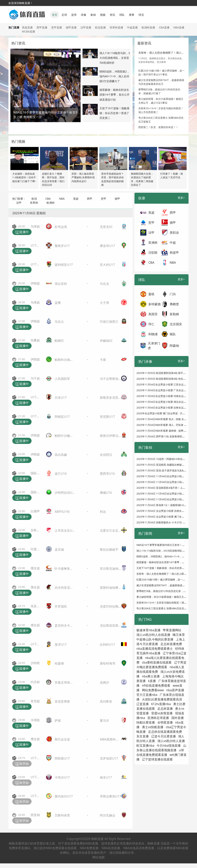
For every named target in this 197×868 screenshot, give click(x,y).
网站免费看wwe (153, 690)
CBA (48, 199)
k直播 (152, 681)
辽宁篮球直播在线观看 (157, 759)
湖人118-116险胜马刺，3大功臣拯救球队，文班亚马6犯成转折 (115, 58)
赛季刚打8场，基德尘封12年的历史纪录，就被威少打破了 (159, 91)
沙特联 (35, 663)
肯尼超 (35, 701)
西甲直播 (42, 27)
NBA (62, 199)
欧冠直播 (100, 27)
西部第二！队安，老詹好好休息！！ (158, 127)
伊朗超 (35, 283)
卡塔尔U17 (62, 777)
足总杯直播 (165, 709)
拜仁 (151, 324)
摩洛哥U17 (107, 246)
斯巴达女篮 (62, 739)
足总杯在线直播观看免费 (165, 732)
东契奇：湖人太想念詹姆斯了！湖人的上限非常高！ (165, 574)
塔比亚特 (61, 284)
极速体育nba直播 (148, 630)
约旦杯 (35, 682)
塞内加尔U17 (64, 796)
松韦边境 (61, 227)
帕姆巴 (59, 341)
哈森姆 (59, 663)
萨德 (58, 720)
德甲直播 (71, 27)
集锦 (93, 15)
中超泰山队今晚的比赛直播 (155, 639)
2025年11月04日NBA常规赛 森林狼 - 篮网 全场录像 (165, 431)
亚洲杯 (153, 243)
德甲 (117, 199)
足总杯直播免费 (171, 644)
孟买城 (59, 549)
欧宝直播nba (145, 745)
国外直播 (178, 718)
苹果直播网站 (172, 630)
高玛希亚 (106, 701)
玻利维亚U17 (64, 265)
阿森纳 (174, 346)
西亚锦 (35, 815)
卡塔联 (35, 720)
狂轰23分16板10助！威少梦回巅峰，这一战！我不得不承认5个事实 (161, 73)
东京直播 (143, 736)
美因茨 (153, 314)
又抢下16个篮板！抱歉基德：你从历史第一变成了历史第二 (114, 113)
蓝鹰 (58, 303)
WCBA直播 (28, 31)
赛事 (132, 15)
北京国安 (176, 324)
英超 (76, 199)
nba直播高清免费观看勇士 (155, 649)
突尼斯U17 (107, 417)
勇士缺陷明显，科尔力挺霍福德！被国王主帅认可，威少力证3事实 (161, 101)
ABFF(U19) (62, 512)
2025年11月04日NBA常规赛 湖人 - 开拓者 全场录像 (165, 425)
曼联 (151, 294)
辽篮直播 (143, 704)
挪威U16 (106, 493)
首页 (55, 15)
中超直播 (132, 27)
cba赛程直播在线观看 (157, 662)
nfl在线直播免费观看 (156, 685)
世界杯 (34, 203)
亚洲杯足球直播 (158, 718)
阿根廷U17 (62, 417)
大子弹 (104, 303)
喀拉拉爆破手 (109, 549)
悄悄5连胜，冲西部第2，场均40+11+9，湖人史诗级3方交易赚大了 (114, 76)
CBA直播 (164, 27)
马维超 (35, 226)
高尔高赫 (61, 455)
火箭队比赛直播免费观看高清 (162, 699)
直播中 (22, 232)
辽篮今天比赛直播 (164, 736)
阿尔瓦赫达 (108, 815)
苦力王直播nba (147, 695)
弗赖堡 (174, 304)
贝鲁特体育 (62, 815)
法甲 (19, 203)
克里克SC (106, 227)
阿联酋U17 (62, 758)
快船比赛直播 (146, 722)
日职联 (153, 253)
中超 (173, 243)
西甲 (90, 199)
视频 (103, 15)
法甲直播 (86, 27)
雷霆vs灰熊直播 (162, 713)
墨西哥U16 (107, 474)
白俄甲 (35, 511)
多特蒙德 (154, 304)
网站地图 (98, 857)
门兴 (173, 294)
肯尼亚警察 (62, 701)
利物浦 (153, 334)
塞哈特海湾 (108, 663)
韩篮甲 (174, 253)
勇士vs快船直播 (153, 727)
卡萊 (103, 360)
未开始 (22, 764)
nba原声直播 (175, 690)
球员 (141, 15)
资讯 (112, 15)
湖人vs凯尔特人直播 (171, 741)
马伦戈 (104, 284)
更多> (181, 198)
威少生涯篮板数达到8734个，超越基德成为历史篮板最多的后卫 (161, 82)
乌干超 (35, 378)
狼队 (173, 334)
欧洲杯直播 (148, 27)
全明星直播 (165, 722)
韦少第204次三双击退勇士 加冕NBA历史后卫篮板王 (165, 608)
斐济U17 (61, 645)
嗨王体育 (179, 635)
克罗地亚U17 (109, 758)
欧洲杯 (51, 203)
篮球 (74, 15)
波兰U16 (61, 474)
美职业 (174, 233)
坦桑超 (35, 340)
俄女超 (35, 568)
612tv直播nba (161, 704)
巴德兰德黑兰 (109, 322)
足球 (64, 15)
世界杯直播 (116, 27)
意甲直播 (57, 27)
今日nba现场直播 (169, 745)
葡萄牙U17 (62, 246)
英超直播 (27, 27)
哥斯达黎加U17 (110, 796)
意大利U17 (107, 265)
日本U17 (61, 398)
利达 (103, 512)
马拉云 (59, 322)
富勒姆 (174, 314)
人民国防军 (62, 379)
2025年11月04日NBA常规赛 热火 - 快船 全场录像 (164, 419)
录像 (83, 15)
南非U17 (106, 777)
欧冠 (34, 199)
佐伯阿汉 (106, 455)
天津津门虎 (154, 346)
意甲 (104, 199)
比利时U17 (107, 645)
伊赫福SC (106, 341)
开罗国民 (61, 606)
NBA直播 (179, 27)
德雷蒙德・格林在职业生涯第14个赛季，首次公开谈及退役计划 (114, 95)
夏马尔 (104, 720)
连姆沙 (104, 682)
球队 (122, 15)
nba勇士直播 (151, 676)
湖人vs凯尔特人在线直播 (153, 635)
